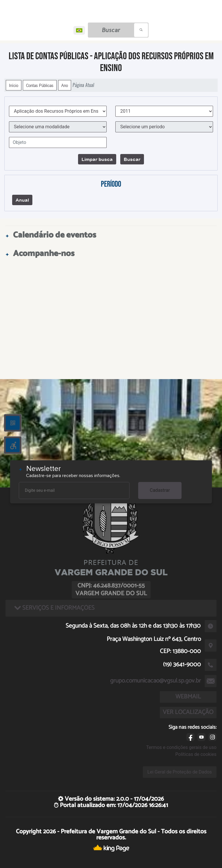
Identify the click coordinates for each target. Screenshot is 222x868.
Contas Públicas (40, 85)
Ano (65, 85)
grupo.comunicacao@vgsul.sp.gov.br (156, 681)
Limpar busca (97, 159)
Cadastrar (160, 490)
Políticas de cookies (196, 754)
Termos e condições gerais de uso (181, 747)
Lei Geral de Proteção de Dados (180, 772)
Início (14, 85)
